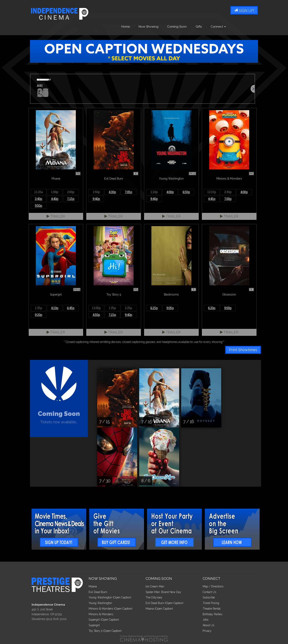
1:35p (38, 308)
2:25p (128, 308)
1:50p (96, 192)
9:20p (38, 315)
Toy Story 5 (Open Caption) (105, 631)
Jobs (205, 620)
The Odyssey (154, 597)
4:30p (112, 192)
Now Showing (148, 27)
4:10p (55, 308)
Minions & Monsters (101, 614)
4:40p (55, 199)
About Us (208, 625)
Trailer (56, 216)
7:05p (128, 192)
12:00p (96, 308)
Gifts (199, 27)
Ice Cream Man (155, 586)
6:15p (154, 308)
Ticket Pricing (211, 603)
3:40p (38, 199)
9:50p (38, 206)
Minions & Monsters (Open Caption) (110, 609)
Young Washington (100, 603)
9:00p (228, 308)
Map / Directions (213, 586)
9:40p (96, 199)
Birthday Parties (212, 614)
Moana (93, 586)
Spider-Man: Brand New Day (163, 592)
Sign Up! (244, 10)
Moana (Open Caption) (159, 609)
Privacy (207, 631)
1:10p (154, 192)
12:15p (212, 192)
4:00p (170, 192)
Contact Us (209, 592)
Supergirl (94, 625)
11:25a (38, 192)
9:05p (170, 308)
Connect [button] (218, 27)
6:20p (212, 308)
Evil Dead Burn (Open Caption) (164, 603)
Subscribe (209, 597)
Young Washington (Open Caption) (110, 597)
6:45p (71, 308)
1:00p (55, 192)
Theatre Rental (212, 609)
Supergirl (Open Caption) (104, 620)
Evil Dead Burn (98, 592)
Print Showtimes (243, 350)
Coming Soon (177, 27)
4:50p (96, 315)
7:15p (71, 199)
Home (126, 27)
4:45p (212, 199)
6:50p (186, 192)
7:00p (228, 199)
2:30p (228, 192)
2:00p (71, 192)
